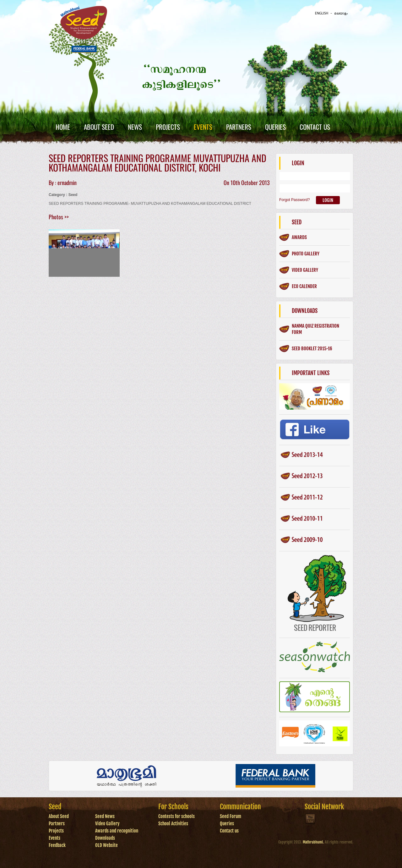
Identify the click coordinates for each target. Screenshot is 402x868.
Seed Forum (231, 816)
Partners (239, 127)
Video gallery (305, 270)
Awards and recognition (117, 831)
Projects (168, 127)
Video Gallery (107, 824)
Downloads (105, 838)
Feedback (57, 845)
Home (63, 127)
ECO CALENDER (304, 286)
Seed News (105, 816)
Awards (299, 237)
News (135, 127)
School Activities (173, 824)
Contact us (229, 831)
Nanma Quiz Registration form (315, 329)
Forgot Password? (294, 200)
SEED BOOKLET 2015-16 (312, 349)
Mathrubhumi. (313, 842)
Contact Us (315, 127)
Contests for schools (177, 816)
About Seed (99, 127)
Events (203, 127)
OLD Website (106, 845)
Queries (275, 127)
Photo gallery (306, 254)
